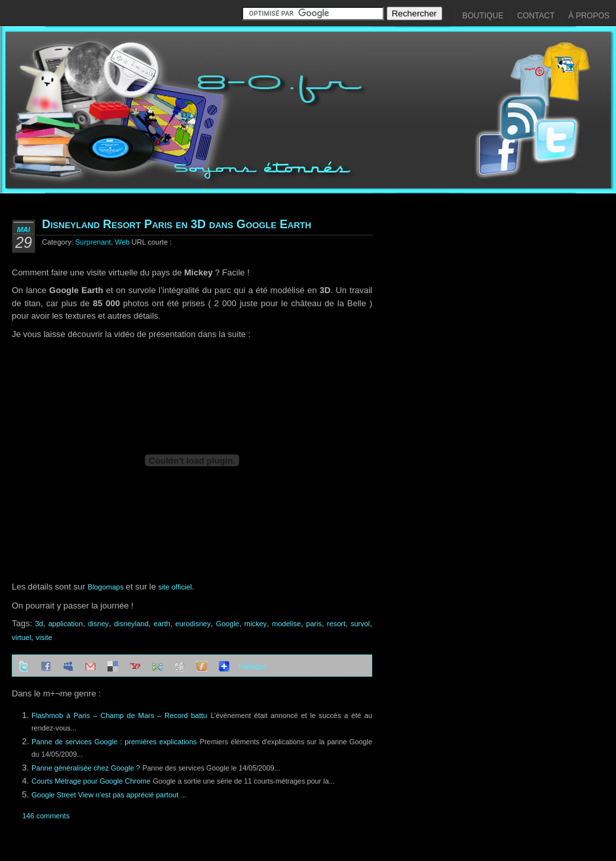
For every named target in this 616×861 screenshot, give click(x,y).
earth (162, 624)
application (66, 624)
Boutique (483, 16)
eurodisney (193, 624)
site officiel (175, 587)
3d (39, 624)
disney (98, 624)
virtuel (21, 637)
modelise (286, 624)
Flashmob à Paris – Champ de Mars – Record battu (119, 715)
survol (360, 624)
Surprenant (93, 242)
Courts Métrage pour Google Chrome (91, 781)
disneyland (131, 624)
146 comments (46, 816)
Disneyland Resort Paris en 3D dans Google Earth (177, 224)
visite (44, 637)
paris (314, 624)
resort (336, 624)
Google (227, 624)
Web (122, 242)
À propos (589, 16)
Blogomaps (107, 587)
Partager (252, 666)
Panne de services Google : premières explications (114, 742)
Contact (536, 16)
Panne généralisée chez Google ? (86, 768)
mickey (256, 624)
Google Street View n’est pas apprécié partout (105, 795)
